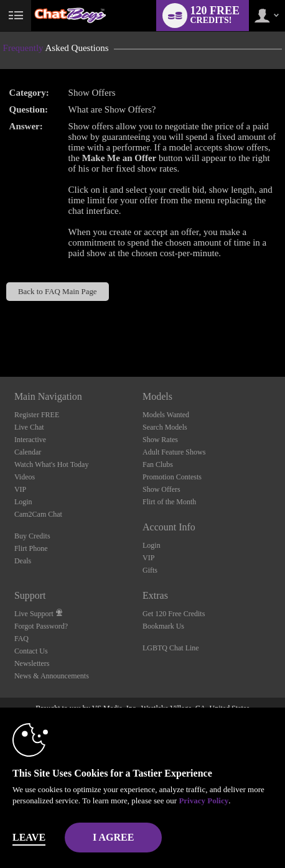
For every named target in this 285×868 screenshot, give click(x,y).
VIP (20, 489)
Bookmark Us (163, 626)
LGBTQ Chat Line (171, 648)
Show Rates (160, 440)
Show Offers (161, 489)
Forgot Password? (41, 626)
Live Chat (29, 427)
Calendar (28, 452)
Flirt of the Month (169, 502)
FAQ (21, 639)
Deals (23, 561)
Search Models (165, 427)
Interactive (30, 440)
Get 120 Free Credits (174, 614)
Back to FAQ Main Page (58, 291)
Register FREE (37, 415)
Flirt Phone (31, 548)
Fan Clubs (158, 464)
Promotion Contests (172, 477)
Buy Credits (32, 536)
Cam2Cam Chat (38, 514)
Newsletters (32, 663)
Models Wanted (166, 415)
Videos (25, 477)
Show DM (0, 330)
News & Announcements (52, 676)
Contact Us (31, 651)
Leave (29, 837)
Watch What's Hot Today (52, 464)
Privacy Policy (203, 801)
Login (23, 502)
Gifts (150, 570)
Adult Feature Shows (174, 452)
